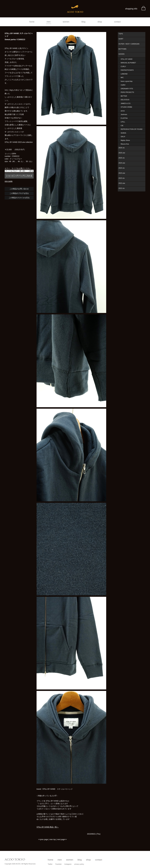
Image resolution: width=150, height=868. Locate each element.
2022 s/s (122, 188)
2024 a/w (122, 163)
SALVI (123, 137)
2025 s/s (122, 158)
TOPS (121, 34)
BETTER (124, 96)
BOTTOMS (122, 49)
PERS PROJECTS (127, 92)
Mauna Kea (125, 144)
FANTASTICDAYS (127, 70)
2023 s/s (122, 178)
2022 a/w (122, 183)
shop (100, 22)
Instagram (68, 864)
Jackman (124, 114)
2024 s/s (122, 168)
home (32, 22)
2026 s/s (122, 148)
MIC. (122, 77)
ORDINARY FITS (127, 89)
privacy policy (79, 864)
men (49, 22)
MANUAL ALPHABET (128, 63)
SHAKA (123, 133)
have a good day (127, 81)
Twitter (50, 864)
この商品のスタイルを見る (19, 198)
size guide (9, 181)
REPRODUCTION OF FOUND (132, 129)
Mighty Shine (125, 140)
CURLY (123, 66)
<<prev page (43, 839)
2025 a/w (122, 153)
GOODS (121, 54)
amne (123, 111)
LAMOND (124, 74)
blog (83, 22)
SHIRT (121, 39)
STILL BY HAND (127, 59)
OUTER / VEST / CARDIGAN (129, 44)
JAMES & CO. (126, 103)
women (66, 22)
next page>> (62, 839)
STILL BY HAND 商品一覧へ (48, 827)
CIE (122, 126)
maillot (123, 85)
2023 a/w (122, 173)
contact (117, 22)
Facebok (58, 864)
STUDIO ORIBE (126, 107)
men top (53, 839)
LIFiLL (123, 122)
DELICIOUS (125, 100)
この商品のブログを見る (19, 193)
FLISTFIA (124, 118)
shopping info (131, 9)
